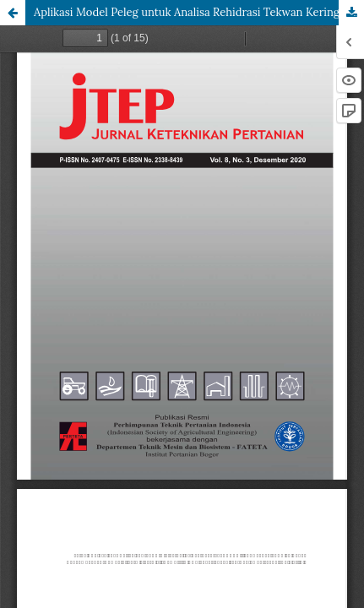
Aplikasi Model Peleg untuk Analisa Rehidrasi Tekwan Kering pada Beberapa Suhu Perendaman (199, 12)
